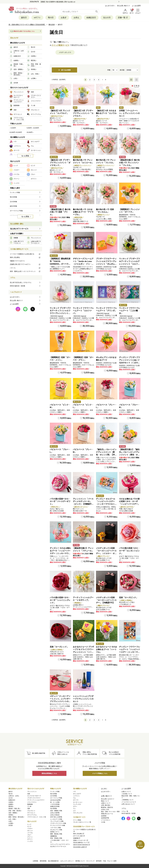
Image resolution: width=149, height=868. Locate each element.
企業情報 (35, 861)
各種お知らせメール (107, 814)
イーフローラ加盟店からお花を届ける (25, 254)
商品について (105, 801)
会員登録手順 (105, 818)
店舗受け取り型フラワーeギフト (25, 264)
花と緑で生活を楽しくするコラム (21, 282)
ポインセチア (77, 794)
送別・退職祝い (13, 813)
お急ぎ (64, 18)
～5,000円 (13, 128)
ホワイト (30, 839)
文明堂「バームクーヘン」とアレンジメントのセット (129, 113)
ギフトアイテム (32, 815)
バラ (74, 792)
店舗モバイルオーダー (81, 840)
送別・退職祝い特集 (56, 811)
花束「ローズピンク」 (128, 598)
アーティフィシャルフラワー (36, 800)
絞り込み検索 (64, 70)
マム (74, 798)
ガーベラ (76, 800)
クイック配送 (77, 820)
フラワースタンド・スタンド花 (37, 817)
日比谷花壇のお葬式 (80, 847)
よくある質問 (136, 6)
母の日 (51, 18)
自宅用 (11, 825)
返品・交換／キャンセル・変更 (110, 812)
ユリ (74, 811)
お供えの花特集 (55, 813)
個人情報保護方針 (53, 861)
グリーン (30, 837)
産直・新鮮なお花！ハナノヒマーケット (25, 271)
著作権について (80, 861)
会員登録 (104, 816)
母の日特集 (54, 794)
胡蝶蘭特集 (54, 836)
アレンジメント (32, 792)
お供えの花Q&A (55, 815)
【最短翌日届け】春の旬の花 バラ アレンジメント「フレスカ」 (129, 163)
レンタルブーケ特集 (56, 819)
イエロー (30, 829)
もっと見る (25, 156)
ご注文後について (127, 794)
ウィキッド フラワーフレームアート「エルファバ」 (83, 311)
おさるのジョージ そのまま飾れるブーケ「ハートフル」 (107, 649)
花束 (29, 794)
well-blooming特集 (55, 800)
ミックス (30, 841)
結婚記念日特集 (55, 806)
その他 (103, 822)
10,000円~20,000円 (16, 132)
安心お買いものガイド (108, 799)
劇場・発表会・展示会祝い (16, 817)
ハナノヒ (25, 268)
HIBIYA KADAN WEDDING (82, 845)
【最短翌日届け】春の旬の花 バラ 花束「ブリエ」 (60, 212)
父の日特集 (54, 796)
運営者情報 (43, 861)
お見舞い (11, 823)
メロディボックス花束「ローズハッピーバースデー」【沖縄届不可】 (106, 600)
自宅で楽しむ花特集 (56, 817)
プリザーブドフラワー (34, 798)
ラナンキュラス (78, 813)
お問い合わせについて (128, 804)
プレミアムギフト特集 (57, 821)
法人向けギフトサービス (19, 229)
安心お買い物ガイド (124, 6)
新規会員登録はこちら (49, 773)
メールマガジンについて (129, 802)
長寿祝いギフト (55, 832)
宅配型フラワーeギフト (17, 261)
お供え (76, 18)
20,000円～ (30, 132)
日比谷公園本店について (81, 843)
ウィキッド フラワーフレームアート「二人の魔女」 (130, 311)
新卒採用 (99, 861)
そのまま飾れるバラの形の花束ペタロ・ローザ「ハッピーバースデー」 (129, 501)
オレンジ (30, 831)
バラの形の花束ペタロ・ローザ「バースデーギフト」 (60, 501)
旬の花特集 (54, 808)
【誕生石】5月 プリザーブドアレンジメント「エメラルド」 (83, 113)
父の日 (11, 798)
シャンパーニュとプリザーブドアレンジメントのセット (83, 699)
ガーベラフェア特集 (56, 798)
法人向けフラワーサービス (58, 846)
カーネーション (78, 802)
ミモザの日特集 (55, 804)
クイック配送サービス (60, 45)
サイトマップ (90, 861)
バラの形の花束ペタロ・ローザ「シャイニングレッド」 (60, 600)
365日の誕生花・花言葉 (18, 286)
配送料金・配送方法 (107, 807)
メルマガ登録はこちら (100, 773)
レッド (29, 824)
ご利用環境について (127, 800)
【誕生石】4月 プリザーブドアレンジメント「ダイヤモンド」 (60, 163)
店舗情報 (77, 838)
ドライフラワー (32, 802)
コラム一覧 (125, 811)
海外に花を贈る (25, 257)
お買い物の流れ (106, 805)
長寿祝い (11, 815)
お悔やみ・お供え (14, 796)
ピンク (29, 826)
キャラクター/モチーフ (34, 796)
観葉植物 (30, 804)
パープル (30, 833)
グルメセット (31, 811)
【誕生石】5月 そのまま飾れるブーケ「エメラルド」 (106, 113)
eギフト (37, 18)
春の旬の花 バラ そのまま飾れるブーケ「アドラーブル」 (83, 212)
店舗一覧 (123, 18)
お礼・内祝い (13, 819)
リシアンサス (77, 804)
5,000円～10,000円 (33, 128)
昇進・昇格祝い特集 (56, 838)
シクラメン (76, 796)
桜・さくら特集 (55, 802)
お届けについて (106, 803)
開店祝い (11, 806)
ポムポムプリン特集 (56, 830)
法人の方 (107, 18)
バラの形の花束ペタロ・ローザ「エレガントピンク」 (129, 551)
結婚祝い (11, 804)
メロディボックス (65, 52)
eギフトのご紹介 (79, 836)
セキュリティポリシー (67, 861)
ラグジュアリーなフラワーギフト (60, 844)
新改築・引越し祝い (15, 808)
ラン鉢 (29, 806)
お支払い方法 (105, 809)
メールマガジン (106, 820)
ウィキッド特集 (55, 792)
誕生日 (24, 18)
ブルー (29, 835)
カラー (75, 806)
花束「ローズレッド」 (59, 647)
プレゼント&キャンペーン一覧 (82, 822)
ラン (74, 808)
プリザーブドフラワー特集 (58, 823)
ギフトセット (31, 813)
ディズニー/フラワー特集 (58, 825)
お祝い (11, 821)
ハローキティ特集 (56, 828)
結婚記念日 (91, 18)
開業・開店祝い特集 (56, 834)
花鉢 (29, 808)
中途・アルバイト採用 (110, 861)
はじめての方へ (110, 6)
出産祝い (11, 802)
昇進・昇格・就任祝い (15, 811)
